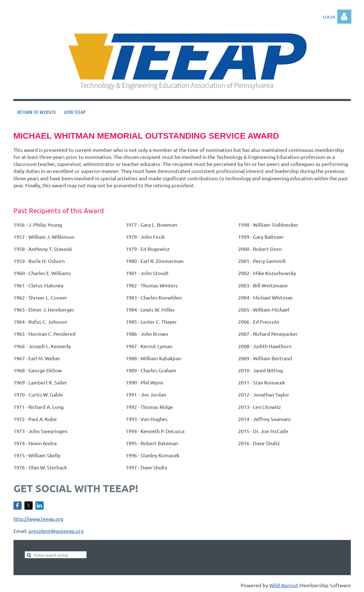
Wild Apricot (284, 585)
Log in (344, 17)
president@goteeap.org (56, 531)
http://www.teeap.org (38, 519)
